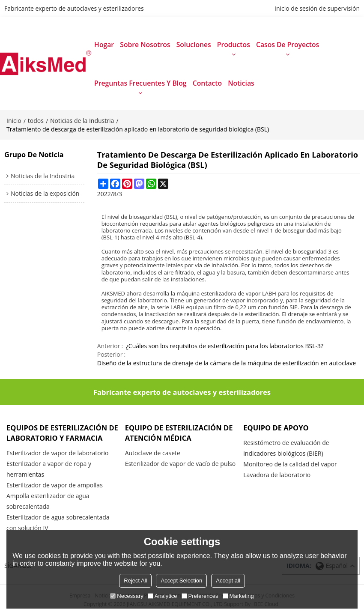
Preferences (200, 596)
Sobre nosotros (145, 45)
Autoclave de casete (153, 453)
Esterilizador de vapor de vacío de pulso (180, 464)
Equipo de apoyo (276, 428)
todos (36, 121)
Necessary (127, 596)
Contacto (207, 83)
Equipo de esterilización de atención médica (179, 433)
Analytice (163, 596)
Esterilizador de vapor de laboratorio (57, 453)
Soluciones (194, 45)
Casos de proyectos (288, 45)
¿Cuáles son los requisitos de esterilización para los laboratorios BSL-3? (225, 346)
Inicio (14, 121)
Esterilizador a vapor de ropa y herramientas (49, 469)
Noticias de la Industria (82, 121)
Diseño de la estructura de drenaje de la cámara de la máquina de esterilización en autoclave (227, 363)
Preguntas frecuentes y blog (140, 83)
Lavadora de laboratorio (277, 475)
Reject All (135, 581)
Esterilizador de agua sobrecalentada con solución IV (58, 522)
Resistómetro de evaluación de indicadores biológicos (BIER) (286, 448)
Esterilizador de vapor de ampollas (55, 485)
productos (234, 45)
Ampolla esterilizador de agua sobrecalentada (48, 501)
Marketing (238, 596)
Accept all (228, 581)
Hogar (104, 45)
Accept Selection (181, 581)
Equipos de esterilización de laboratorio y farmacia (62, 433)
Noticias (241, 83)
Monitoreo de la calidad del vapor (290, 464)
